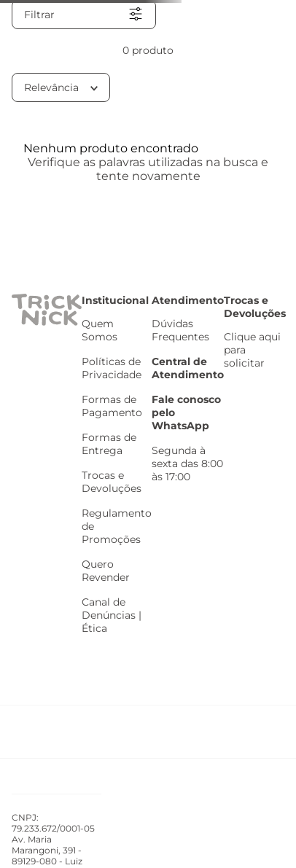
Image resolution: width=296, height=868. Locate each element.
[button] (84, 15)
